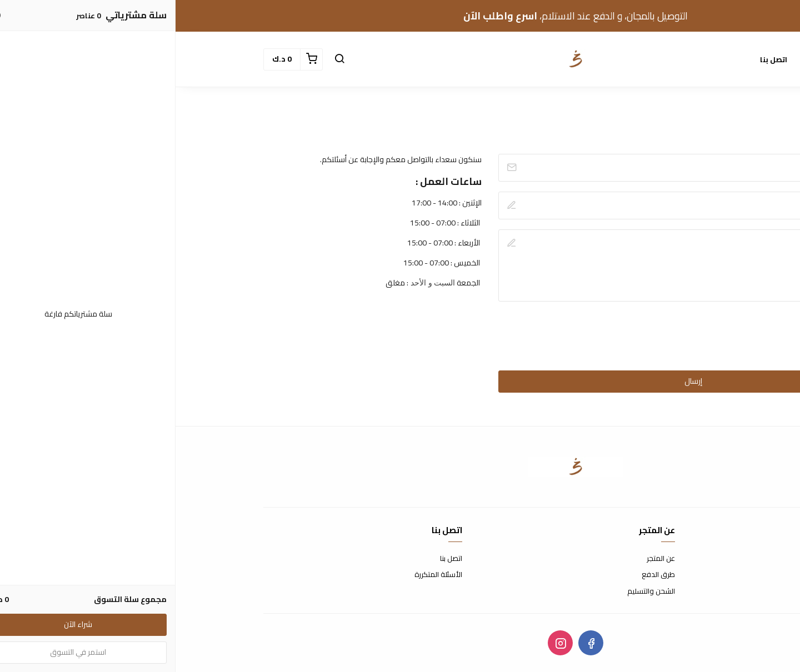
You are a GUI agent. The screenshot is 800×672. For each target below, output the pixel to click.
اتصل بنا (598, 59)
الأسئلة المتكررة (263, 575)
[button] (164, 59)
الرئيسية (689, 59)
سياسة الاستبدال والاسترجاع (669, 575)
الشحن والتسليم (476, 591)
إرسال (518, 381)
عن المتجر (485, 559)
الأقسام (643, 59)
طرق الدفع (483, 575)
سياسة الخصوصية (684, 591)
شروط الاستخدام (687, 559)
